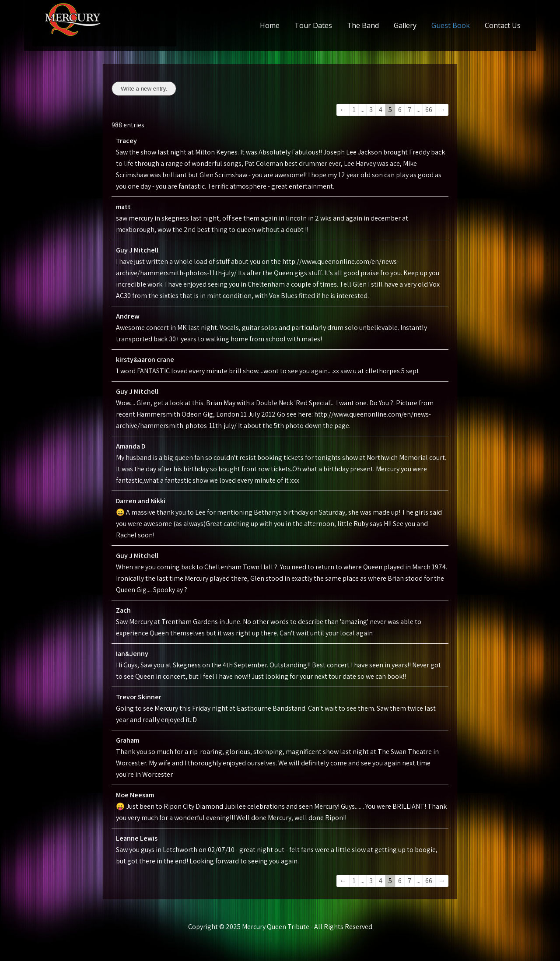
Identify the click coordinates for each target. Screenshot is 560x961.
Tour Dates (313, 25)
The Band (363, 25)
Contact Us (503, 25)
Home (270, 25)
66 (429, 110)
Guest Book (451, 25)
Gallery (405, 25)
